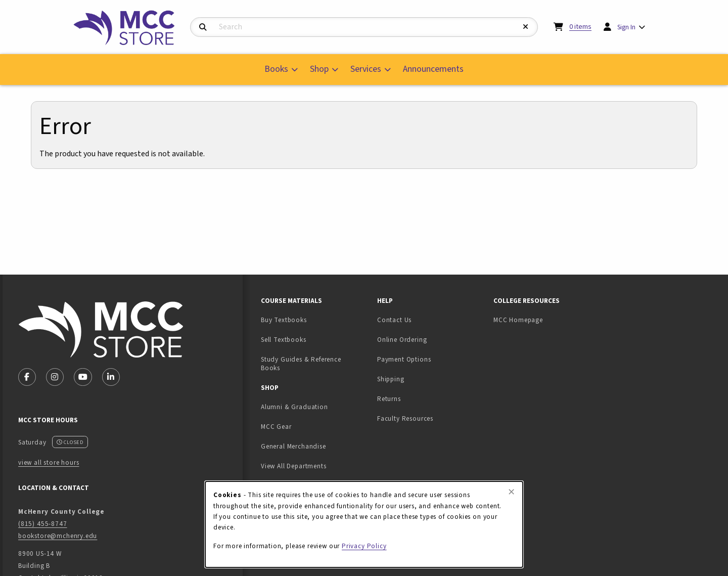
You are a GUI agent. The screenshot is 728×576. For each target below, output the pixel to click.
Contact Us (394, 320)
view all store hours (49, 462)
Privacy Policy (364, 546)
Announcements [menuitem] (433, 69)
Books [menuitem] (276, 69)
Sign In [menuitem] (626, 27)
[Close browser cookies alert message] (511, 492)
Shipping (391, 379)
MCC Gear (276, 427)
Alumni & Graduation (294, 407)
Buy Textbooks (284, 320)
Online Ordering (402, 340)
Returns (389, 399)
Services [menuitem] (366, 69)
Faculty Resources (405, 418)
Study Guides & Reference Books (301, 364)
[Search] (203, 28)
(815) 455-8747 (43, 524)
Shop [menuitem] (319, 69)
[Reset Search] (526, 27)
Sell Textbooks (315, 339)
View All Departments (294, 466)
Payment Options (404, 359)
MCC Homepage (518, 320)
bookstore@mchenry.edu (58, 536)
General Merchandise (293, 446)
